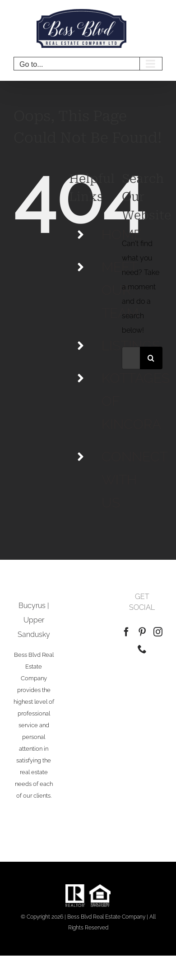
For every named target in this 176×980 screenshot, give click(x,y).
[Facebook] (126, 632)
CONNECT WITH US (134, 480)
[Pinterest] (142, 632)
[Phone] (142, 649)
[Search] (151, 358)
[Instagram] (158, 632)
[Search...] (131, 358)
